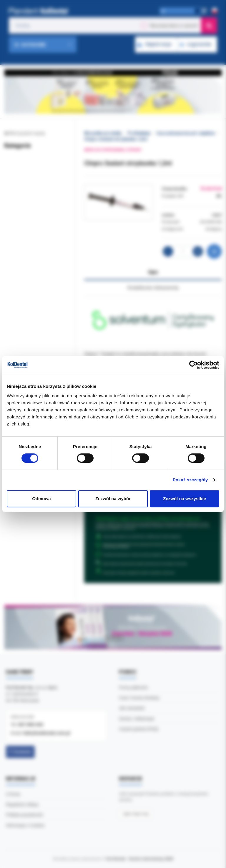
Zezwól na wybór (113, 499)
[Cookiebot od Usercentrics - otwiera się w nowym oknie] (193, 365)
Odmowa (41, 499)
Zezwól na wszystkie (185, 499)
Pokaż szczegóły (190, 480)
